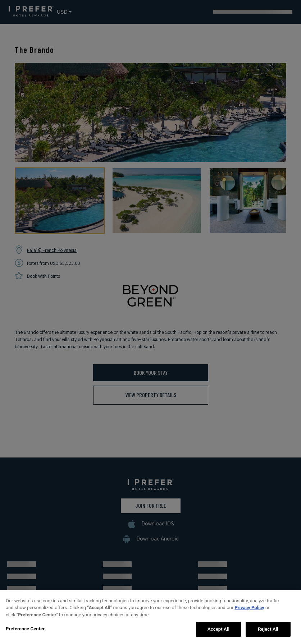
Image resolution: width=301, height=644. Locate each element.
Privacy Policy (249, 622)
